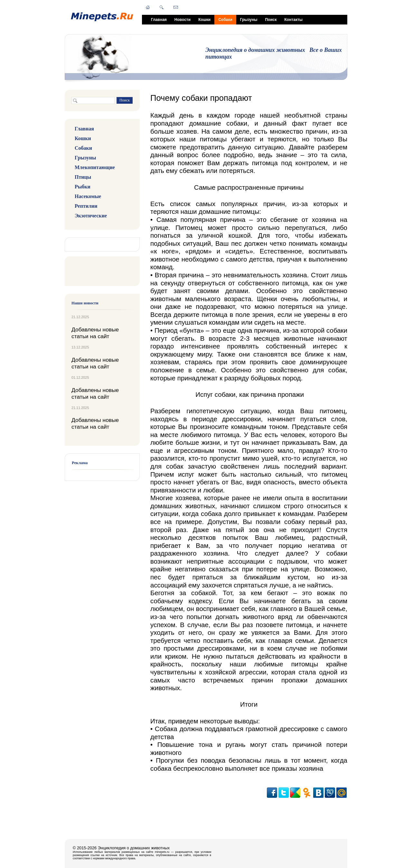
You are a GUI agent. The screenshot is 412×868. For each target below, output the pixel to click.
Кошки (204, 20)
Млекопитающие (95, 167)
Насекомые (88, 196)
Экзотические (91, 216)
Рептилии (86, 206)
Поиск (271, 20)
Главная (159, 20)
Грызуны (249, 20)
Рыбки (83, 187)
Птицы (83, 177)
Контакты (293, 20)
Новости (183, 20)
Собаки (225, 20)
